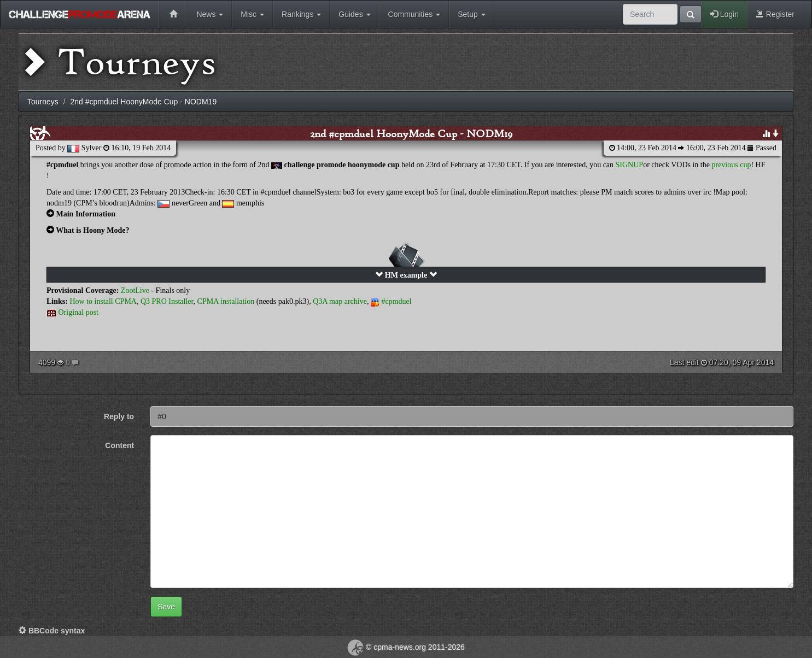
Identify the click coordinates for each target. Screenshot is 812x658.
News (210, 14)
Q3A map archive (340, 301)
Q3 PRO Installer (167, 301)
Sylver (92, 148)
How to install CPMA (103, 301)
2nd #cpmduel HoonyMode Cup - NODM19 (411, 134)
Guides (354, 14)
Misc (252, 14)
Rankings (301, 14)
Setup (471, 14)
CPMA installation (226, 301)
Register (775, 14)
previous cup (731, 165)
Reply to (119, 416)
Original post (79, 312)
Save (166, 607)
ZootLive (135, 290)
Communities (414, 14)
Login (725, 14)
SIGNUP (630, 165)
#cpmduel (396, 301)
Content (119, 445)
